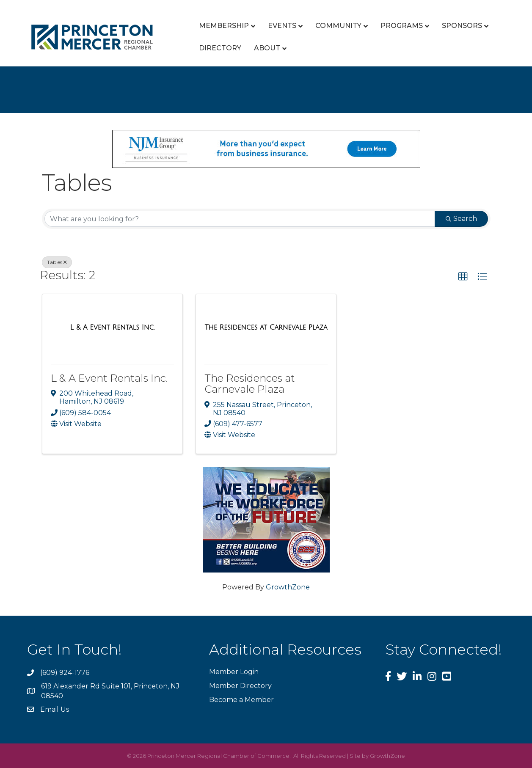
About (267, 48)
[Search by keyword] (240, 219)
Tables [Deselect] (57, 262)
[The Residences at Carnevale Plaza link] (266, 328)
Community (338, 26)
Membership (224, 26)
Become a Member (241, 700)
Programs (402, 26)
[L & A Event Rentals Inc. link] (112, 328)
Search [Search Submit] (461, 219)
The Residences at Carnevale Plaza (250, 384)
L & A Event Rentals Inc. (109, 378)
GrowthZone (288, 587)
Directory (220, 48)
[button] (463, 277)
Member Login (234, 672)
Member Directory (240, 686)
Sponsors (462, 26)
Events (282, 26)
